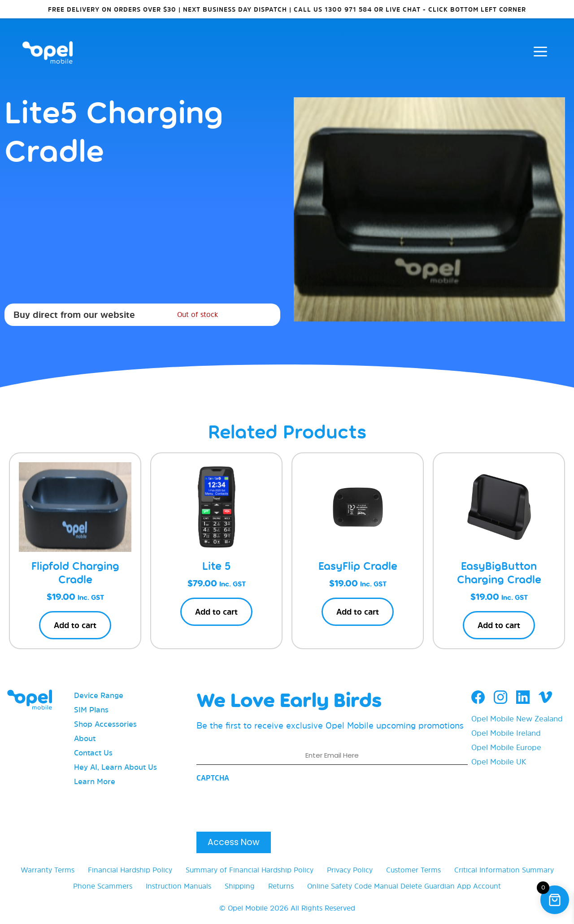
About (85, 738)
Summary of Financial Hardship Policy (250, 870)
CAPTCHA (213, 778)
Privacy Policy (350, 870)
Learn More (95, 781)
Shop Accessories (105, 724)
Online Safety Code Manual (353, 886)
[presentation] (265, 804)
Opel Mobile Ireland (506, 733)
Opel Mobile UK (499, 761)
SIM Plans (91, 709)
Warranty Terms (48, 870)
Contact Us (93, 753)
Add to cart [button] (75, 625)
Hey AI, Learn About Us (115, 767)
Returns (281, 886)
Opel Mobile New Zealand (517, 718)
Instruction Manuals (178, 886)
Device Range (99, 695)
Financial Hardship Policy (130, 870)
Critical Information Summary (504, 870)
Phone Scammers (103, 886)
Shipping (240, 886)
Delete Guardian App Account (451, 886)
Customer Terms (413, 870)
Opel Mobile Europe (506, 747)
